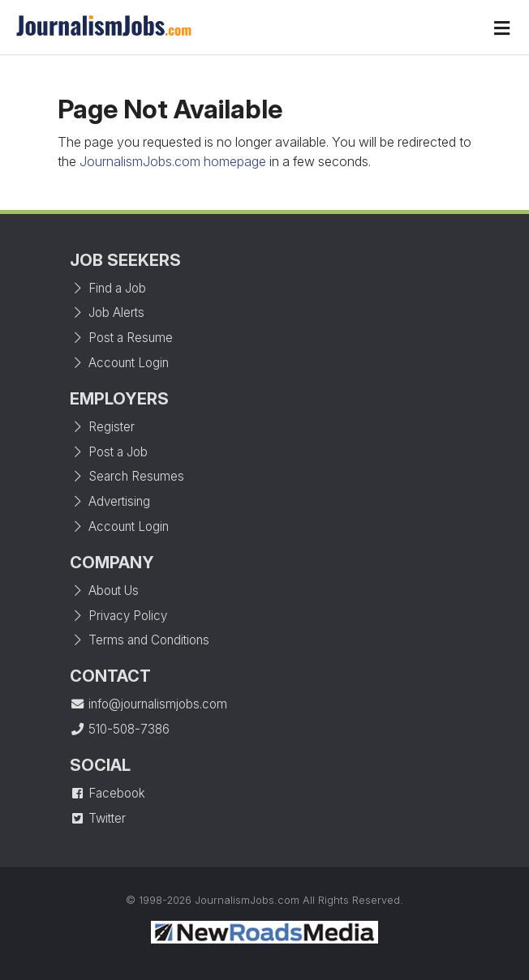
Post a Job (109, 452)
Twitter (98, 818)
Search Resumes (127, 476)
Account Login (119, 363)
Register (102, 427)
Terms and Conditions (140, 640)
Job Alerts (107, 312)
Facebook (108, 793)
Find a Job (108, 288)
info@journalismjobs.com (148, 704)
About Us (104, 591)
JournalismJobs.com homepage (173, 161)
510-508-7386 (120, 729)
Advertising (110, 501)
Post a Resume (121, 338)
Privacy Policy (118, 616)
